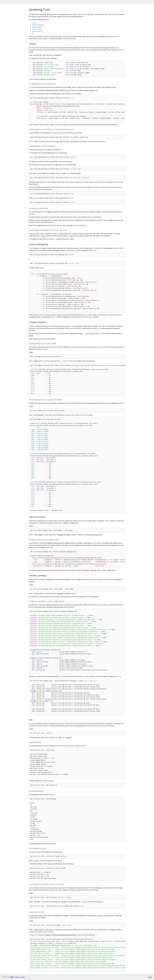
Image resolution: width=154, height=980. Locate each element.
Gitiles (12, 977)
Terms (23, 977)
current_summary (37, 31)
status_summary (37, 29)
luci (33, 33)
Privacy (17, 977)
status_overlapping (38, 25)
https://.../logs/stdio (63, 361)
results (34, 23)
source (150, 977)
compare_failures (37, 27)
